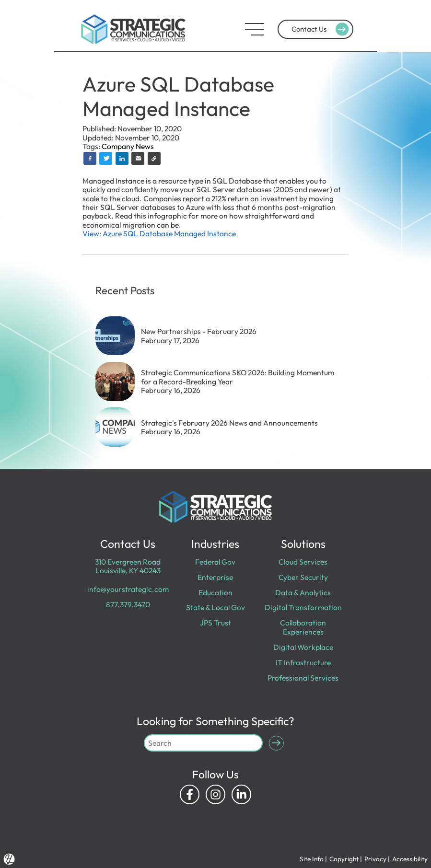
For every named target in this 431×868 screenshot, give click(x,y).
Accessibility (410, 859)
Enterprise (215, 577)
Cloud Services (303, 562)
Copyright (344, 859)
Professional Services (303, 678)
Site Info (312, 859)
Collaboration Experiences (303, 627)
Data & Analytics (303, 592)
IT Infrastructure (303, 662)
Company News (128, 146)
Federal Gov (215, 562)
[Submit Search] (276, 743)
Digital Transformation (303, 607)
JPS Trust (215, 623)
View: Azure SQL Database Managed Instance (159, 233)
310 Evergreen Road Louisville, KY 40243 (128, 566)
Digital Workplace (303, 647)
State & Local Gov (215, 607)
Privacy (375, 859)
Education (215, 592)
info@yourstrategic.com (128, 589)
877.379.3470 (128, 604)
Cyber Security (303, 577)
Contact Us (321, 29)
